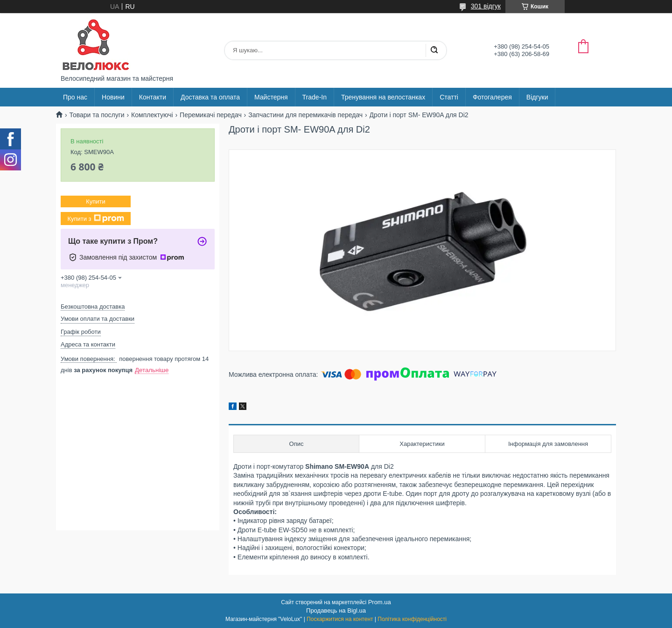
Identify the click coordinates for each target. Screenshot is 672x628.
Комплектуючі (152, 115)
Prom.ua (380, 602)
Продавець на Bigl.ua (336, 610)
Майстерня (271, 97)
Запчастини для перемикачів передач (305, 115)
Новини (113, 97)
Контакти (153, 97)
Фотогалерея (492, 97)
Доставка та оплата (210, 97)
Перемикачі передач (211, 115)
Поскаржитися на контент (340, 619)
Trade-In (315, 97)
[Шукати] (434, 50)
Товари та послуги (97, 115)
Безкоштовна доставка (93, 307)
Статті (449, 97)
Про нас (75, 97)
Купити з (95, 219)
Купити (96, 201)
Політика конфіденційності (412, 619)
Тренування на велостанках (383, 97)
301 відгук (486, 6)
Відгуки (537, 97)
